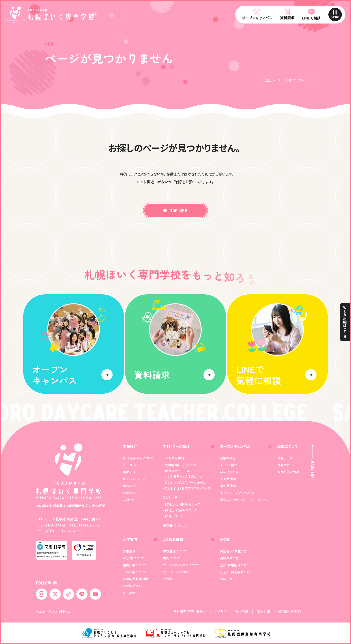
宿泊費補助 (228, 486)
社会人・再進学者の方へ (236, 572)
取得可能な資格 (288, 472)
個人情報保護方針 (290, 611)
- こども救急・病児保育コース (183, 477)
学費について (172, 558)
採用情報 (242, 611)
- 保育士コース (173, 516)
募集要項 (129, 551)
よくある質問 (173, 539)
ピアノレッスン (132, 465)
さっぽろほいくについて (138, 458)
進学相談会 (228, 458)
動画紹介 (129, 493)
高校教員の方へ (231, 558)
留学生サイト (229, 579)
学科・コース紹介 (176, 446)
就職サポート (286, 465)
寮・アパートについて (177, 572)
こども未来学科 (173, 458)
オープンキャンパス (235, 446)
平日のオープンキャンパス (237, 493)
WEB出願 (129, 593)
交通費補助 (228, 479)
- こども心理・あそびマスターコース (187, 488)
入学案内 (130, 539)
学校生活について (175, 551)
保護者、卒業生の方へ (235, 551)
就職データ (285, 458)
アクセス (221, 611)
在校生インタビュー (176, 525)
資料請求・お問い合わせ (190, 611)
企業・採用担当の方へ (235, 565)
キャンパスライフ (134, 479)
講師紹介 (129, 472)
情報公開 (263, 611)
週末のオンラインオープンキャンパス (244, 500)
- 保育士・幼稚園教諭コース (182, 504)
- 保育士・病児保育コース (180, 510)
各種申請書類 (132, 586)
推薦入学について (135, 565)
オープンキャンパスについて (181, 565)
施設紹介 (129, 486)
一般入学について (135, 572)
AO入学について (134, 558)
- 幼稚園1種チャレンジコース (182, 465)
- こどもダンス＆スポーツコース (184, 482)
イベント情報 (229, 465)
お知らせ (129, 500)
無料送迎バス (229, 472)
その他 (167, 579)
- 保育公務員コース (176, 471)
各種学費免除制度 (135, 579)
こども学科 (170, 497)
